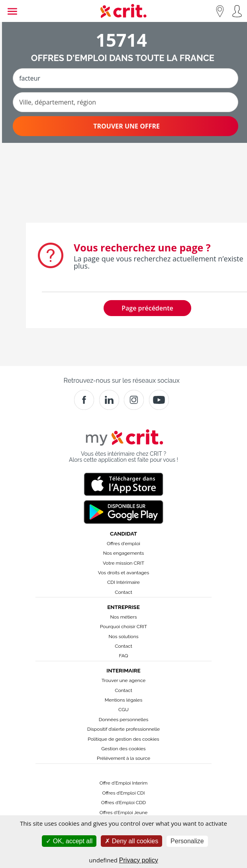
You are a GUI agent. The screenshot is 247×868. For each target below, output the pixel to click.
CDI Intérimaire (123, 582)
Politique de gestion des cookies (123, 739)
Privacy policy (139, 860)
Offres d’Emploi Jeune (124, 813)
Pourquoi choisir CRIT (123, 627)
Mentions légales (123, 700)
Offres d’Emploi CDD (123, 803)
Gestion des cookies (123, 749)
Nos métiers (124, 617)
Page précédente (147, 308)
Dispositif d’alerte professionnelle (123, 729)
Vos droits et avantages (123, 573)
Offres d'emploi (123, 544)
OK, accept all (69, 841)
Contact (123, 592)
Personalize (187, 841)
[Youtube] (159, 400)
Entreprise (123, 607)
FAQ (123, 656)
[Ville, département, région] (125, 102)
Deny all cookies (131, 841)
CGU (123, 710)
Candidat (123, 534)
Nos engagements (123, 553)
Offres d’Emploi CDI (124, 793)
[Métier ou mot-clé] (125, 78)
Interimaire (123, 670)
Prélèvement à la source (123, 758)
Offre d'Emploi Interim (123, 783)
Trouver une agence (124, 680)
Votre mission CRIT (123, 563)
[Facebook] (84, 400)
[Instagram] (134, 400)
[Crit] (109, 400)
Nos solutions (123, 637)
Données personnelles (124, 720)
